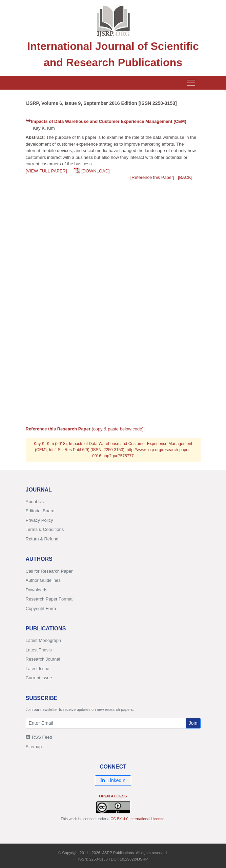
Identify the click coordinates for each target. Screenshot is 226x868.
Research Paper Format (49, 599)
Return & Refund (42, 539)
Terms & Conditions (45, 529)
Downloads (37, 590)
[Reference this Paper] (152, 177)
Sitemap (34, 747)
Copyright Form (41, 608)
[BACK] (185, 177)
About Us (35, 502)
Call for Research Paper (49, 571)
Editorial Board (40, 511)
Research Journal (43, 659)
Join (193, 723)
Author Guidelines (43, 580)
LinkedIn (113, 780)
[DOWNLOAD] (96, 171)
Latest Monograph (44, 640)
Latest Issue (38, 669)
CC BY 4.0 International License (137, 819)
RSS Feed (39, 737)
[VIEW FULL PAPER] (46, 171)
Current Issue (39, 678)
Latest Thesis (39, 650)
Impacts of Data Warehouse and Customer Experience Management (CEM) (109, 121)
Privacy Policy (39, 520)
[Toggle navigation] (191, 83)
